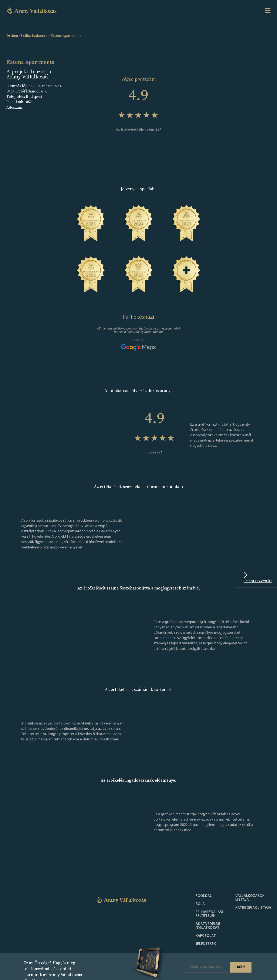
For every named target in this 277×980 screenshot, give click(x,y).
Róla (200, 904)
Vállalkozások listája (250, 898)
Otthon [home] (12, 36)
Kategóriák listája (253, 908)
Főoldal (204, 896)
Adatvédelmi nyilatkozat (208, 926)
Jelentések (206, 944)
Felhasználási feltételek (209, 914)
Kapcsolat (206, 936)
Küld (241, 967)
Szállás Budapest (34, 36)
